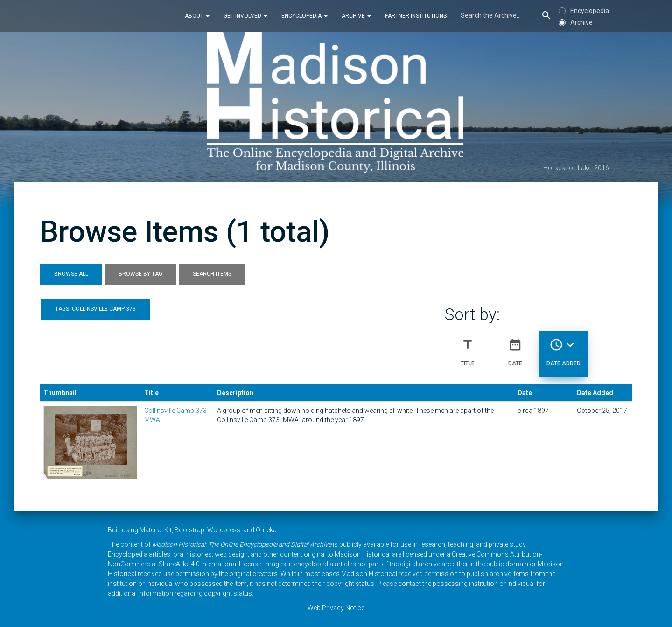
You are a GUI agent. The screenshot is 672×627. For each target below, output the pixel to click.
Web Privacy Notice (336, 608)
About (197, 16)
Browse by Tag (140, 274)
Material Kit (156, 530)
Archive (356, 16)
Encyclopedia (304, 16)
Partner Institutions (416, 16)
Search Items (212, 274)
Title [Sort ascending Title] (468, 348)
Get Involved (245, 16)
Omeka (266, 530)
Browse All (71, 274)
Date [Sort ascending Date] (515, 348)
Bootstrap (189, 530)
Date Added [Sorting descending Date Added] (563, 348)
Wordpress (224, 530)
